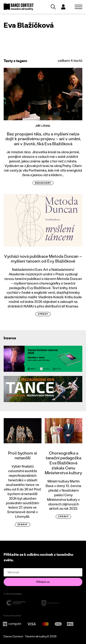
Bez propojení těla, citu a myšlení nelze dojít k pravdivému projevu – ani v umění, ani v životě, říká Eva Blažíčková (43, 139)
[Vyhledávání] (53, 7)
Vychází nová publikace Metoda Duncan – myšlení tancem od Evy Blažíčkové (43, 259)
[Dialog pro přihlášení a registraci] (63, 7)
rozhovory (43, 183)
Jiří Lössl (43, 126)
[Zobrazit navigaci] (79, 7)
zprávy (43, 314)
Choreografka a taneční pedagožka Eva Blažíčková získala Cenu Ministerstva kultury (63, 463)
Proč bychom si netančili (22, 455)
